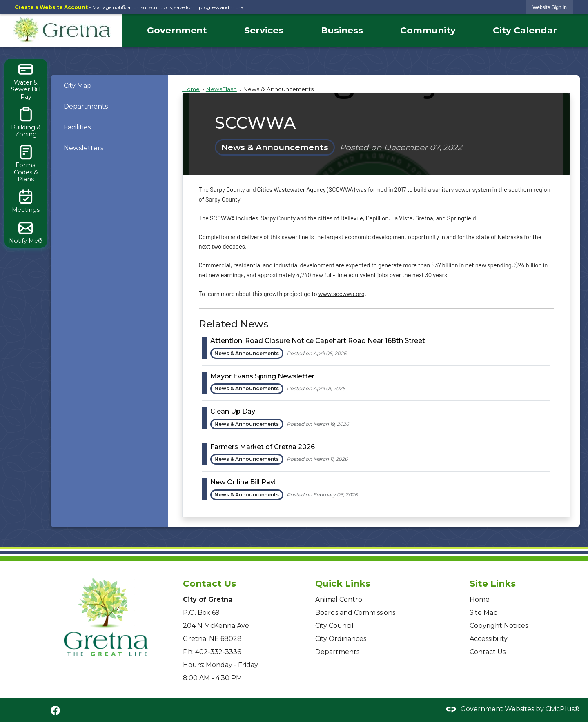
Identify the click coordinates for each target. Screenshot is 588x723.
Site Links (493, 583)
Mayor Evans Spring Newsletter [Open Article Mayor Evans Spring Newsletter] (262, 376)
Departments (86, 106)
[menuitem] (109, 86)
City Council (334, 626)
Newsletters (84, 148)
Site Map (484, 613)
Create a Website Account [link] (51, 7)
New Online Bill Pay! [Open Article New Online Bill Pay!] (243, 482)
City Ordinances (341, 639)
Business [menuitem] (342, 30)
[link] (550, 7)
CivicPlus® (563, 709)
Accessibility (489, 639)
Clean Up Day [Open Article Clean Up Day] (233, 411)
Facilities (77, 127)
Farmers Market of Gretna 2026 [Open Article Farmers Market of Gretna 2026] (263, 447)
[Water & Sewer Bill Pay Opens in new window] (26, 81)
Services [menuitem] (264, 30)
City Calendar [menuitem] (525, 30)
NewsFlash (221, 89)
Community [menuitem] (428, 30)
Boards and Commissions (355, 613)
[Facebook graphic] (55, 710)
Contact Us (488, 652)
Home (191, 89)
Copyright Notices (499, 626)
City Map (78, 86)
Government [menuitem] (177, 30)
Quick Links (343, 583)
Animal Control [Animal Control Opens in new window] (340, 600)
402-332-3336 (218, 652)
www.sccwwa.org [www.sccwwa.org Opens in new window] (342, 294)
